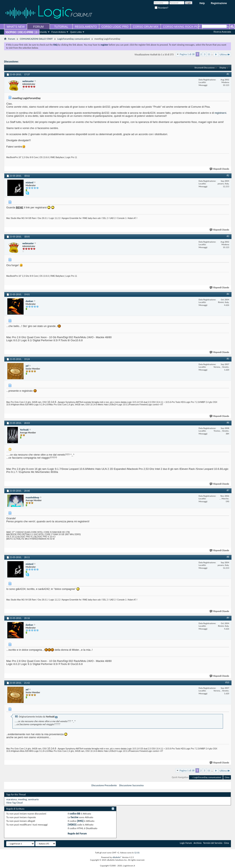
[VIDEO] (72, 825)
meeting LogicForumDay (34, 62)
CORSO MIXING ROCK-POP (182, 27)
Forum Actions (59, 32)
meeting (22, 799)
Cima (227, 777)
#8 (228, 557)
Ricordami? (161, 8)
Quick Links (76, 32)
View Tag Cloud (14, 803)
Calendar (29, 32)
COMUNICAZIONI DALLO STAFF (36, 39)
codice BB (75, 814)
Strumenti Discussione (205, 68)
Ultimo (225, 54)
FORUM (38, 27)
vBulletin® (117, 857)
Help (202, 3)
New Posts (10, 32)
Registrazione (219, 3)
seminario (33, 799)
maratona (11, 799)
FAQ (20, 32)
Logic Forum (186, 843)
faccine (75, 817)
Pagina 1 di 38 (187, 54)
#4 (228, 294)
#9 (228, 618)
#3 (228, 236)
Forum (12, 39)
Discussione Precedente (104, 785)
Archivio (198, 843)
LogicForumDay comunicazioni (74, 39)
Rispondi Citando (220, 169)
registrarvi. (221, 113)
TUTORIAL (61, 27)
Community (41, 32)
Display (223, 68)
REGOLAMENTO (86, 27)
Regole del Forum (77, 834)
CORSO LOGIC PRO (115, 27)
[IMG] (80, 821)
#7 (228, 490)
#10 (227, 682)
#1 (228, 74)
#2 (228, 175)
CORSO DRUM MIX (146, 27)
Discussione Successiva (131, 785)
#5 (228, 359)
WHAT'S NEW (16, 27)
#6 (228, 423)
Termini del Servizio (213, 843)
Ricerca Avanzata (222, 32)
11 (209, 54)
